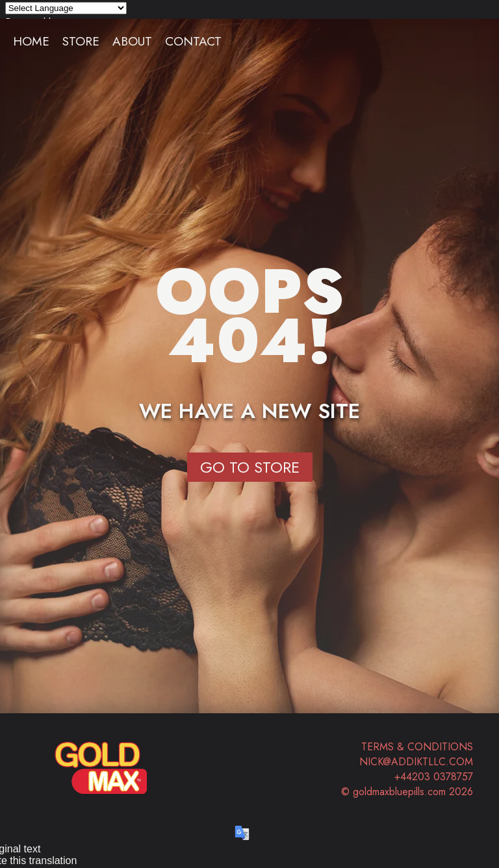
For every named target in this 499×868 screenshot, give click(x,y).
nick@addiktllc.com (416, 762)
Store (81, 41)
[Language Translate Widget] (66, 8)
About (132, 41)
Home (31, 41)
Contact (193, 41)
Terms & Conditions (417, 747)
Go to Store (250, 467)
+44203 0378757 (434, 777)
